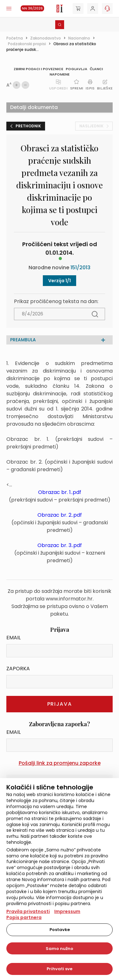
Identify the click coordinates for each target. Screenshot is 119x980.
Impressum (67, 911)
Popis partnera (24, 917)
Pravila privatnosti (28, 911)
